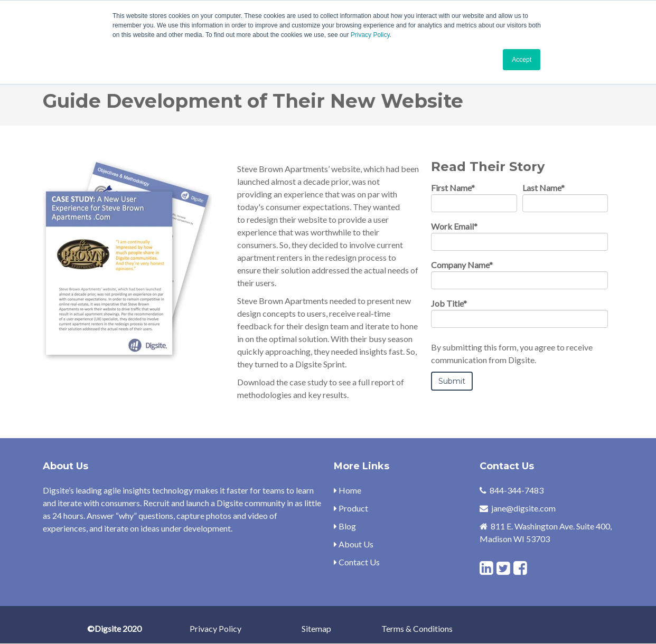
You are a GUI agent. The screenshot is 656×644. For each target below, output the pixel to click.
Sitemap (316, 628)
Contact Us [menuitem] (357, 562)
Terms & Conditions (417, 628)
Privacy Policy (370, 35)
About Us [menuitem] (354, 544)
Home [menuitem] (348, 490)
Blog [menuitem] (345, 526)
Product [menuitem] (351, 508)
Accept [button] (522, 60)
